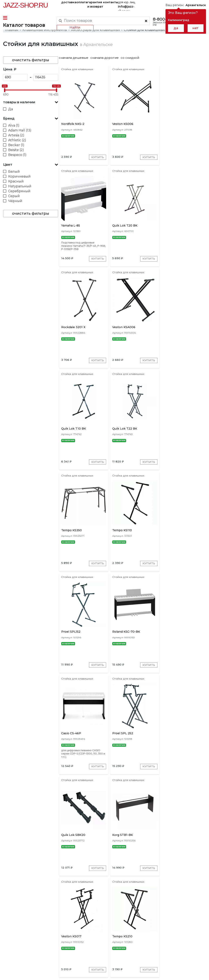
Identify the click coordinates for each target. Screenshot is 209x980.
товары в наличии (19, 104)
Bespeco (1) (17, 157)
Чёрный (15, 203)
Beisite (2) (16, 152)
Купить (97, 160)
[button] (31, 104)
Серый (14, 198)
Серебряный (19, 193)
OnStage (139, 916)
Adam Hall (157, 916)
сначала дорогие (107, 59)
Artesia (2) (16, 137)
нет (195, 28)
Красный (16, 183)
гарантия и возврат (95, 4)
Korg (185, 916)
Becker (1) (16, 147)
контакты (111, 2)
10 (165, 897)
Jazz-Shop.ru (25, 5)
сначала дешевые (76, 59)
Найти (75, 27)
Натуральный (20, 188)
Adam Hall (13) (20, 132)
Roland (123, 916)
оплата (82, 2)
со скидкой (132, 59)
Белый (14, 173)
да (176, 28)
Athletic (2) (17, 142)
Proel (173, 916)
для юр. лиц (127, 5)
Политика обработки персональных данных (33, 974)
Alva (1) (14, 127)
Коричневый (19, 178)
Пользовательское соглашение (25, 970)
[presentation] (83, 915)
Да (11, 111)
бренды (144, 942)
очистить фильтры (31, 62)
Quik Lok (106, 916)
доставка (69, 2)
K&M (92, 916)
